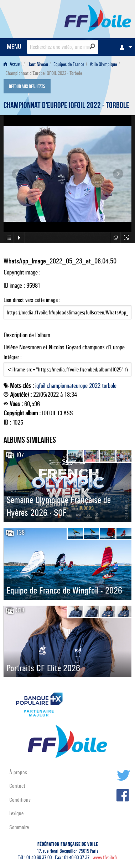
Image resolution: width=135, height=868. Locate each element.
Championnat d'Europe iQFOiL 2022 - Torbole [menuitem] (44, 73)
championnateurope (67, 386)
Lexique (16, 813)
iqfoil (40, 386)
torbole (109, 386)
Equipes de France (69, 64)
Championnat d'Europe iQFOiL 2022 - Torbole (66, 106)
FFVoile (98, 18)
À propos (18, 772)
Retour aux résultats (27, 87)
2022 (95, 386)
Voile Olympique (103, 64)
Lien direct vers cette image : (67, 308)
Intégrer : (67, 365)
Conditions (20, 800)
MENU (14, 47)
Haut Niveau (38, 64)
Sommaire (19, 827)
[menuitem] (124, 47)
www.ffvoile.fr (105, 857)
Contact (17, 786)
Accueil (13, 64)
